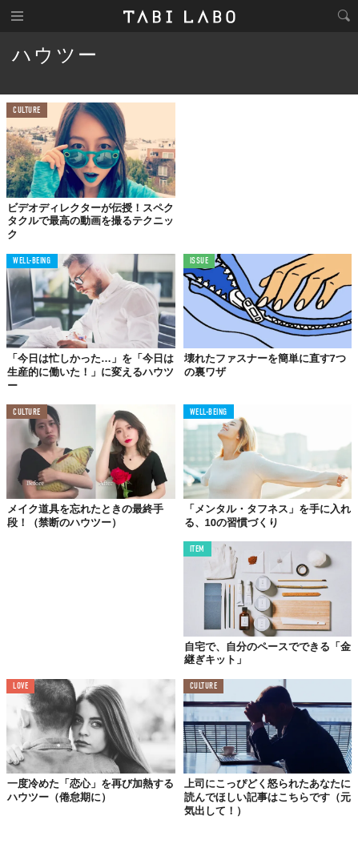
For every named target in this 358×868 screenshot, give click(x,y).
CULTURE (27, 111)
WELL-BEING (32, 261)
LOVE (20, 687)
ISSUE (199, 261)
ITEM (197, 550)
